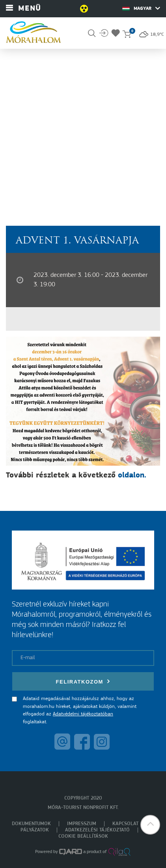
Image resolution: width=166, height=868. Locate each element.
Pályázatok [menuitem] (35, 830)
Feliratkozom (83, 681)
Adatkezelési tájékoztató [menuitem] (97, 830)
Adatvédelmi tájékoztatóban (83, 714)
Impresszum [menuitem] (82, 824)
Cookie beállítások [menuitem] (83, 836)
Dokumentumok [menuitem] (31, 824)
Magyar (141, 8)
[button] (150, 825)
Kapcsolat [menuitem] (125, 824)
